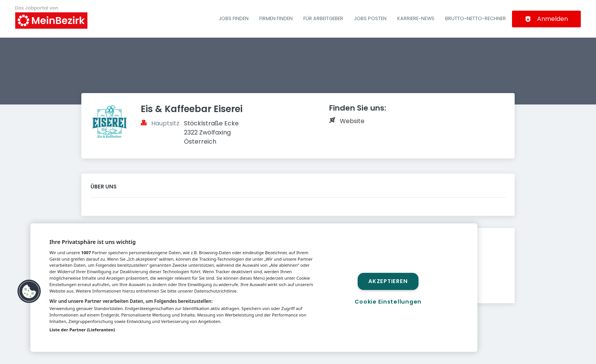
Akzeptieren (388, 281)
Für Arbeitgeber (323, 18)
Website (352, 121)
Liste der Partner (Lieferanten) (82, 330)
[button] (29, 291)
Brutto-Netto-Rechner (476, 18)
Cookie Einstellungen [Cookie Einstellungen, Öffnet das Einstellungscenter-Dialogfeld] (388, 302)
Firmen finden (276, 18)
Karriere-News (416, 18)
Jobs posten (370, 18)
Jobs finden (234, 18)
